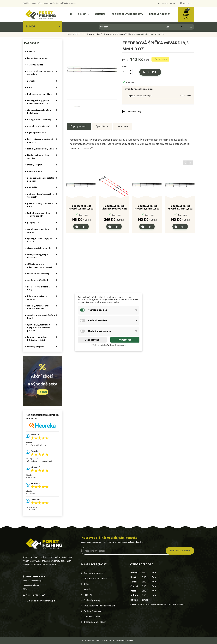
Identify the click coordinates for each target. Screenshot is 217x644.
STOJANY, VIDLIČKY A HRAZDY (39, 248)
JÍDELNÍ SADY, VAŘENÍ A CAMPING (37, 298)
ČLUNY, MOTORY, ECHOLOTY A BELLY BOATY (39, 111)
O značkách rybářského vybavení (99, 606)
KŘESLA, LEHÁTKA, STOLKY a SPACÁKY (38, 157)
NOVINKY (31, 52)
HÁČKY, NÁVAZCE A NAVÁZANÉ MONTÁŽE (40, 141)
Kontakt (87, 589)
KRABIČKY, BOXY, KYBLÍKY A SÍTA (41, 149)
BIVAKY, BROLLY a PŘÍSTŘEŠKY (39, 119)
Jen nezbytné (92, 340)
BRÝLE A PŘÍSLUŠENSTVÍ (37, 133)
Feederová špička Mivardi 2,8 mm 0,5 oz (81, 207)
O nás (87, 584)
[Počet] (125, 72)
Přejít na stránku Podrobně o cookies (109, 345)
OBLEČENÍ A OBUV (35, 171)
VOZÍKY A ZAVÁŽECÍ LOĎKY (38, 280)
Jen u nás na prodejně (37, 58)
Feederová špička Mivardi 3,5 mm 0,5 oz (147, 207)
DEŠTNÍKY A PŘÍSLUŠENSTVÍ (38, 126)
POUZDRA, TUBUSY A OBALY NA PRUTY (40, 205)
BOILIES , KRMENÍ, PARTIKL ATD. (40, 94)
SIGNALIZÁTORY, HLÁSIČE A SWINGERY (38, 230)
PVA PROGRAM (33, 222)
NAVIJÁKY (31, 81)
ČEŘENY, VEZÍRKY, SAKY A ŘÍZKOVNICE (38, 256)
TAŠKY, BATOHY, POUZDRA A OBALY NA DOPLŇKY (39, 214)
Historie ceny (134, 112)
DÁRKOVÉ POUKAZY (35, 65)
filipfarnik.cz (131, 640)
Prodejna (88, 595)
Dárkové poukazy (92, 600)
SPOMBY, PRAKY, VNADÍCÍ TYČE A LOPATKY (41, 317)
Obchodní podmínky (93, 573)
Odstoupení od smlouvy (95, 622)
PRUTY (30, 87)
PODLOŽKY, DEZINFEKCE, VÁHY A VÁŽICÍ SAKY (41, 195)
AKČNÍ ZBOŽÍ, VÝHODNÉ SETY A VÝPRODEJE (40, 73)
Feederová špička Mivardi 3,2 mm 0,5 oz (180, 207)
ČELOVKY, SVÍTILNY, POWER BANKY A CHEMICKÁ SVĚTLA (39, 102)
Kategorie (32, 43)
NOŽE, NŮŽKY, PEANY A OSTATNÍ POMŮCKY (41, 179)
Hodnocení (123, 126)
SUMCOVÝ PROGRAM (36, 347)
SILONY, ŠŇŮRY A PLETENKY (38, 274)
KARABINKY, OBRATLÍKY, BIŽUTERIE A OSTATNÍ (37, 339)
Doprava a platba (92, 617)
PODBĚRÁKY (32, 187)
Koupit (152, 72)
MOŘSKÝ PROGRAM (35, 165)
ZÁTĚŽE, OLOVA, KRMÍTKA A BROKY (38, 288)
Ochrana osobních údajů (95, 579)
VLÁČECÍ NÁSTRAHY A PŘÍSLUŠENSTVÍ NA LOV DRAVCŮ (40, 266)
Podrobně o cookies (93, 611)
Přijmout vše (125, 340)
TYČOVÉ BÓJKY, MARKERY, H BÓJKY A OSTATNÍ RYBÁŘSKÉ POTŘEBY (39, 328)
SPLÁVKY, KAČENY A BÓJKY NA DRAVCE (40, 240)
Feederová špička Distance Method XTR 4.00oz (114, 207)
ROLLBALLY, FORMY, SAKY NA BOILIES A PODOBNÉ (38, 307)
